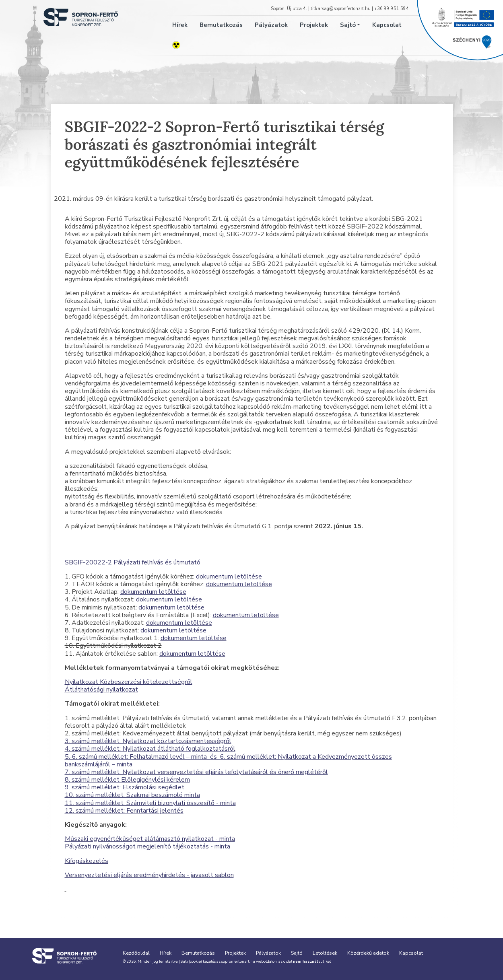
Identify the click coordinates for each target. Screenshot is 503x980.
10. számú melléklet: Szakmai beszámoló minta (132, 795)
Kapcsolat (387, 25)
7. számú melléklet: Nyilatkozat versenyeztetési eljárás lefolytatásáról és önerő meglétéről (196, 772)
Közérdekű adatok (368, 953)
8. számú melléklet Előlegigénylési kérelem (127, 780)
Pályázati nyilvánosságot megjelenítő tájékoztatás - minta (147, 846)
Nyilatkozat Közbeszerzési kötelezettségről (129, 682)
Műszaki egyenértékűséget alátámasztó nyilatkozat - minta (150, 839)
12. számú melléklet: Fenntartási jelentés (124, 811)
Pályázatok (271, 25)
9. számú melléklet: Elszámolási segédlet (125, 787)
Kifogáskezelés (87, 861)
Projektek (314, 25)
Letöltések (325, 953)
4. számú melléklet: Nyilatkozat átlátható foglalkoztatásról (150, 749)
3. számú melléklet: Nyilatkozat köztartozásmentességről (148, 741)
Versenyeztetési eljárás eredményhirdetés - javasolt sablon (149, 875)
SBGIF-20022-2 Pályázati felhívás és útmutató (133, 562)
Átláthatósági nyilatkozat (101, 690)
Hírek (180, 25)
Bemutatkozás (221, 25)
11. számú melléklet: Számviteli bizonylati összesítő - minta (150, 803)
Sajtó (348, 25)
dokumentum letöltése (229, 576)
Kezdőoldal (136, 953)
